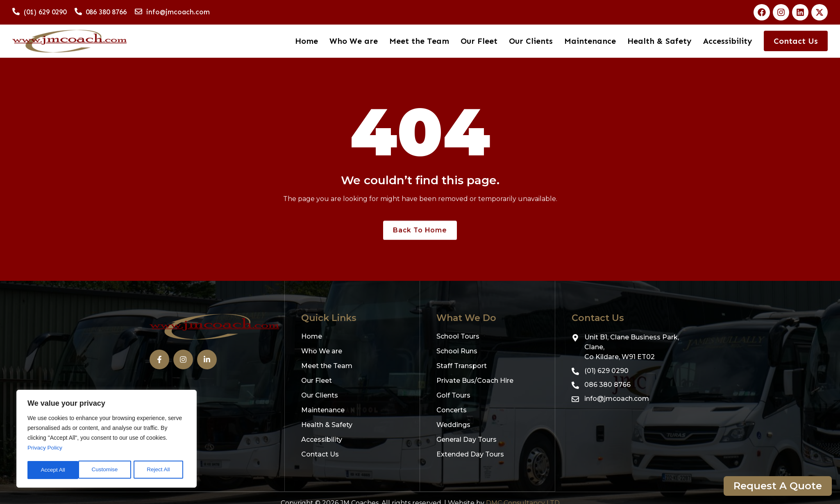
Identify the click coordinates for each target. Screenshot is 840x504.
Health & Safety (660, 41)
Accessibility (728, 41)
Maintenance (590, 41)
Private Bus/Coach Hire (475, 381)
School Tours (458, 337)
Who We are (354, 41)
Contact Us (796, 41)
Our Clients (531, 41)
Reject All (107, 470)
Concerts (452, 410)
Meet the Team (420, 41)
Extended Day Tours (470, 455)
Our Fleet (479, 41)
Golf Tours (453, 396)
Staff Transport (462, 366)
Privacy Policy (45, 450)
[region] (107, 440)
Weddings (453, 425)
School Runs (457, 351)
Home (307, 41)
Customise (54, 470)
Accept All (160, 470)
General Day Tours (467, 440)
